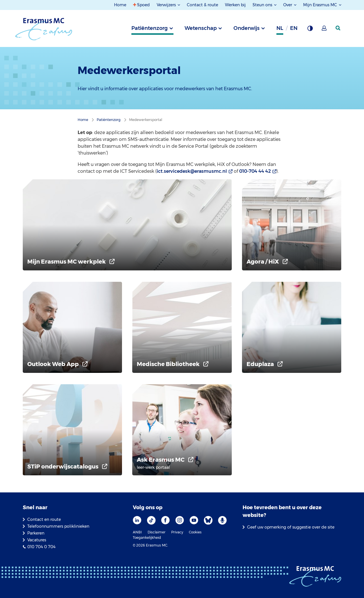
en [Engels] (294, 28)
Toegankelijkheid (147, 538)
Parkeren (36, 533)
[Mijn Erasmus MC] (324, 30)
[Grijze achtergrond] (310, 30)
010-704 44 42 (255, 171)
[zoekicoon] (338, 28)
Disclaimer (157, 532)
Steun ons (263, 5)
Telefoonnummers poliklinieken (58, 526)
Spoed (143, 5)
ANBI (137, 532)
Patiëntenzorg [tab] (150, 28)
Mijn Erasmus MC (321, 5)
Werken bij (235, 5)
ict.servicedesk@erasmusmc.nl (192, 171)
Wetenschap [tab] (201, 28)
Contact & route (202, 5)
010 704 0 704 (41, 547)
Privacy (177, 532)
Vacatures (37, 540)
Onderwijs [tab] (247, 28)
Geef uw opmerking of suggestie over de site (291, 527)
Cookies (195, 532)
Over (288, 5)
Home (120, 5)
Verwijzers (167, 5)
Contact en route (44, 519)
